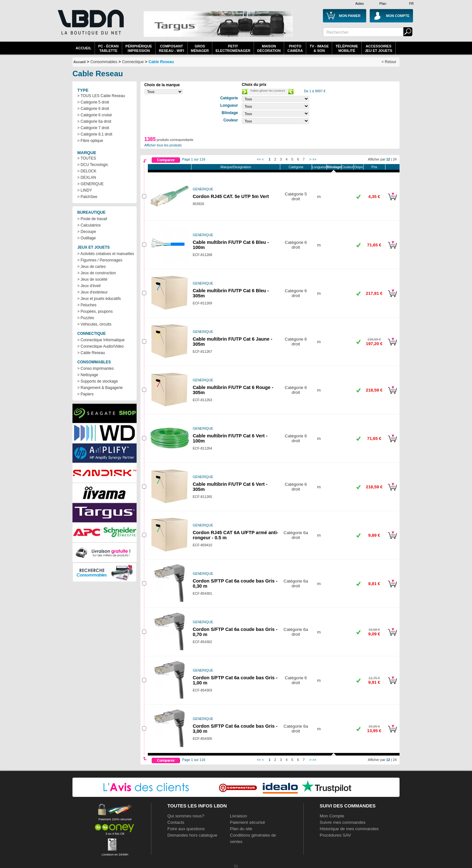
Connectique (133, 62)
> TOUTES (87, 158)
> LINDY (85, 190)
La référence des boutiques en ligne (90, 26)
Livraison (238, 816)
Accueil (84, 48)
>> (314, 159)
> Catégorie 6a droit (94, 121)
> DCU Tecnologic (93, 165)
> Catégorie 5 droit (93, 102)
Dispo (358, 167)
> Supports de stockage (97, 381)
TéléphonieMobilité (347, 48)
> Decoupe (87, 232)
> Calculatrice (89, 225)
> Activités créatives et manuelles (106, 254)
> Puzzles (86, 318)
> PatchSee (87, 197)
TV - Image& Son (319, 48)
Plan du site (241, 829)
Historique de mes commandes (349, 829)
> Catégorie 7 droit (93, 128)
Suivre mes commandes (343, 822)
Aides (360, 4)
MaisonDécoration (269, 48)
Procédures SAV (335, 835)
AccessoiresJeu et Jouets (379, 48)
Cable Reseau (161, 62)
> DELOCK (87, 171)
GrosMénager (200, 48)
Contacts (176, 822)
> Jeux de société (92, 279)
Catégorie (296, 167)
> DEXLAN (87, 178)
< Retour (389, 62)
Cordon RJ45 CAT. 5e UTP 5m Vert (231, 196)
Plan (383, 4)
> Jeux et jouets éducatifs (99, 299)
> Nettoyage (88, 375)
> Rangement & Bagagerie (100, 388)
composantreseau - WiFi (171, 48)
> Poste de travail (92, 219)
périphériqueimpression (139, 48)
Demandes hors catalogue (192, 835)
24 (395, 159)
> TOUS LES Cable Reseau (101, 96)
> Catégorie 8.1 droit (95, 134)
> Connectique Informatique (101, 340)
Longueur (319, 167)
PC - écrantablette (108, 48)
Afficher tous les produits (163, 145)
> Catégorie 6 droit (93, 109)
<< (259, 159)
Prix (374, 167)
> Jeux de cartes (91, 267)
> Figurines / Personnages (100, 260)
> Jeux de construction (97, 273)
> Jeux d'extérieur (93, 292)
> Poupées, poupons (95, 311)
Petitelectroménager (233, 48)
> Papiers (85, 394)
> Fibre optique (90, 141)
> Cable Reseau (91, 353)
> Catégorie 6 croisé (95, 115)
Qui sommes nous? (186, 816)
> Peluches (87, 305)
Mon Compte (332, 816)
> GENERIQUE (90, 184)
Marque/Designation (236, 167)
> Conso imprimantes (96, 368)
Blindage (334, 167)
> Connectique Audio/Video (101, 346)
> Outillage (87, 238)
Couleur (347, 167)
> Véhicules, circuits (94, 324)
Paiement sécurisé (248, 822)
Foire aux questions (186, 829)
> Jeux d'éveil (89, 286)
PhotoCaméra (295, 48)
